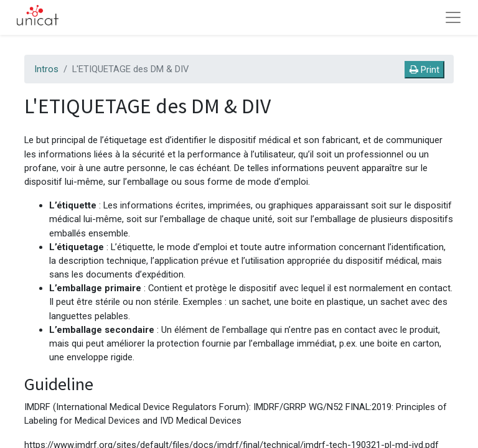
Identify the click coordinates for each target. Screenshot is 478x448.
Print (424, 70)
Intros (46, 69)
